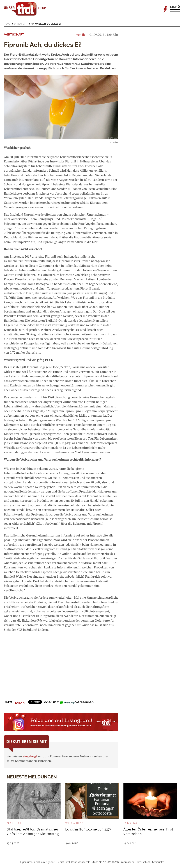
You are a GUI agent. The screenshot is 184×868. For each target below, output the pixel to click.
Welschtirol (75, 823)
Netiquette (158, 862)
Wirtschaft (20, 24)
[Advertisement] (61, 661)
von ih (81, 35)
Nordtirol (14, 823)
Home (7, 24)
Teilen (19, 703)
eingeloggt (30, 756)
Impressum (127, 862)
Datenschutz (143, 862)
